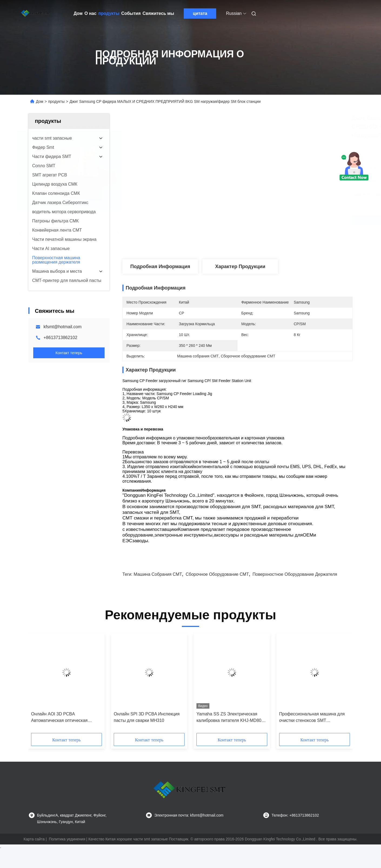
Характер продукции (240, 267)
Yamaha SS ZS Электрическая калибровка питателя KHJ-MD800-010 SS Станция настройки (231, 718)
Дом (78, 13)
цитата (200, 13)
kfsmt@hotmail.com (63, 327)
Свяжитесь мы (158, 13)
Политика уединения (67, 839)
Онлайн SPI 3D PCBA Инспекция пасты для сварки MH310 (147, 717)
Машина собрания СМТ (158, 574)
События (131, 13)
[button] (45, 685)
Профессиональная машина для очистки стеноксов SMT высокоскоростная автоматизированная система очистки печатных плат (312, 718)
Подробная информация (160, 267)
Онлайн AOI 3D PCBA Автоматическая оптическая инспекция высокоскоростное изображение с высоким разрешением (61, 718)
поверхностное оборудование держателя (295, 574)
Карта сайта (34, 839)
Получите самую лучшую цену (275, 220)
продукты (109, 13)
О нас (91, 13)
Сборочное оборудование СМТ (217, 574)
